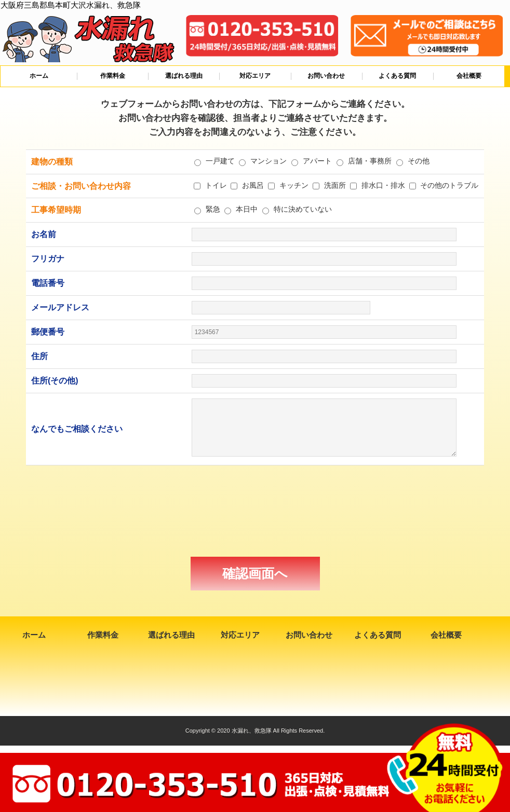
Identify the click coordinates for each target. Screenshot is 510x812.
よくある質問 (397, 76)
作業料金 (113, 76)
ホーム (39, 76)
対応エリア (255, 76)
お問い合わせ (326, 76)
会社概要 (469, 76)
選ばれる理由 (184, 76)
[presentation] (255, 511)
